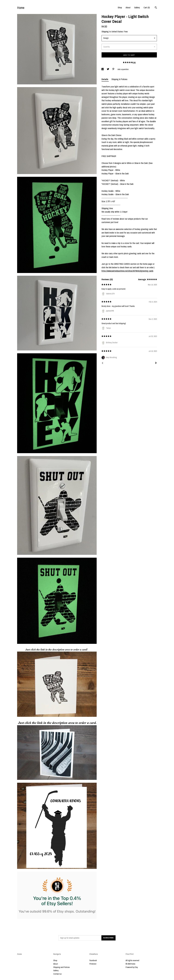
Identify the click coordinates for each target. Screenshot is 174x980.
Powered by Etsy (132, 967)
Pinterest (93, 964)
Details (105, 79)
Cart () (147, 7)
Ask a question (123, 69)
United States (117, 32)
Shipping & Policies (119, 79)
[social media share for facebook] (103, 69)
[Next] (156, 363)
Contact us (57, 974)
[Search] (156, 8)
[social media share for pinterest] (114, 69)
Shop (120, 7)
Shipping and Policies (62, 967)
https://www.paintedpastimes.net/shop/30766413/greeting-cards (127, 271)
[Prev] (102, 363)
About (128, 7)
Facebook (93, 960)
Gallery (137, 7)
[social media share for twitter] (108, 69)
